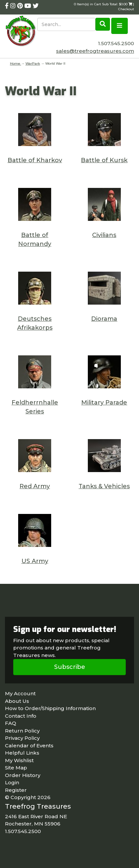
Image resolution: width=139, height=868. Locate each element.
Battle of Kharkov (35, 160)
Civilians (104, 235)
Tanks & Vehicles (104, 486)
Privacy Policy (22, 738)
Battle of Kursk (104, 160)
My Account (20, 693)
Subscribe (70, 667)
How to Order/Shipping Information (50, 708)
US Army (35, 561)
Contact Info (21, 716)
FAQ (11, 723)
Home (16, 63)
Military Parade (104, 403)
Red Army (35, 486)
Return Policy (22, 731)
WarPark (33, 63)
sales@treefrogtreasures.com (95, 51)
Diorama (104, 319)
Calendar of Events (29, 746)
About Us (17, 701)
